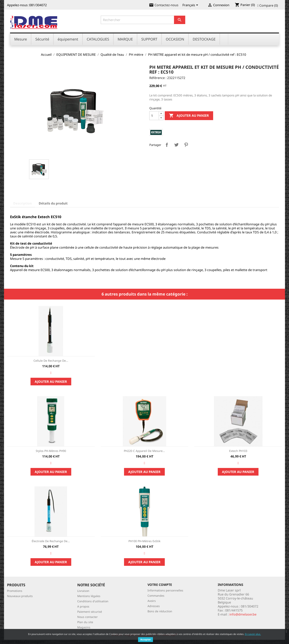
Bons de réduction (160, 611)
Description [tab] (22, 203)
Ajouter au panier (189, 116)
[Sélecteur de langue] (191, 5)
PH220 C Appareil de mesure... (144, 451)
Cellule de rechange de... (51, 361)
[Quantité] (154, 116)
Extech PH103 (238, 451)
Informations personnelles (165, 590)
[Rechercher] (143, 20)
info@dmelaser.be (243, 614)
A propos (83, 606)
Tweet (176, 145)
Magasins (84, 627)
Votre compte (160, 585)
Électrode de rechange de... (51, 541)
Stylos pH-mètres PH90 (51, 451)
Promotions (15, 591)
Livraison (83, 591)
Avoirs (152, 601)
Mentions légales (89, 596)
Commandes (156, 596)
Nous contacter (88, 617)
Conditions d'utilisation (93, 601)
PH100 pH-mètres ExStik (144, 541)
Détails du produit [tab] (53, 203)
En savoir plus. (253, 634)
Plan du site (85, 622)
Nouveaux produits (20, 596)
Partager (167, 145)
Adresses (154, 606)
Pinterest (186, 145)
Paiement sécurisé (90, 612)
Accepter (146, 639)
